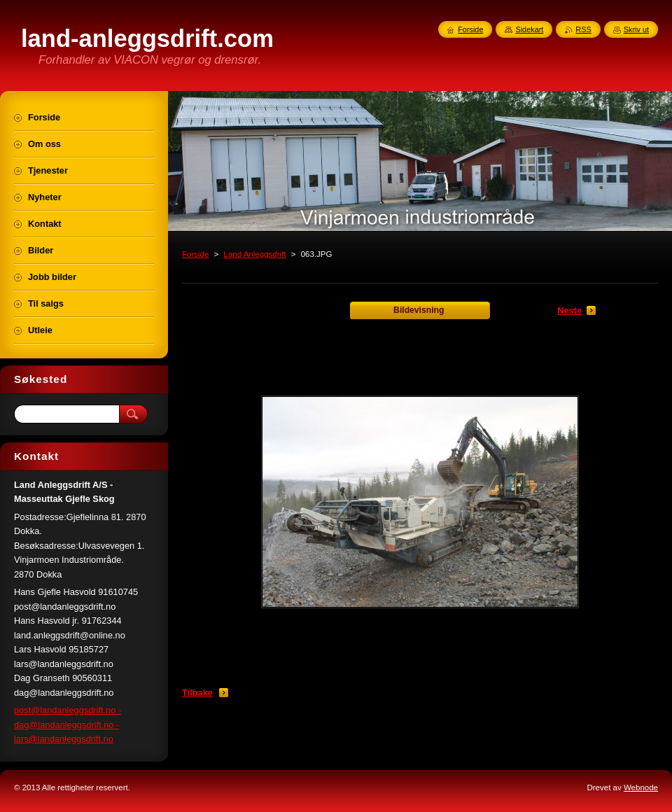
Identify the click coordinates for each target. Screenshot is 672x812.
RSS (583, 29)
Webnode (641, 787)
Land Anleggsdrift (255, 254)
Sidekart (529, 29)
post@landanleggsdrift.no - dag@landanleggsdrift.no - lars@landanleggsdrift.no (68, 724)
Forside (195, 254)
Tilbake (197, 693)
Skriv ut (636, 29)
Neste (569, 310)
